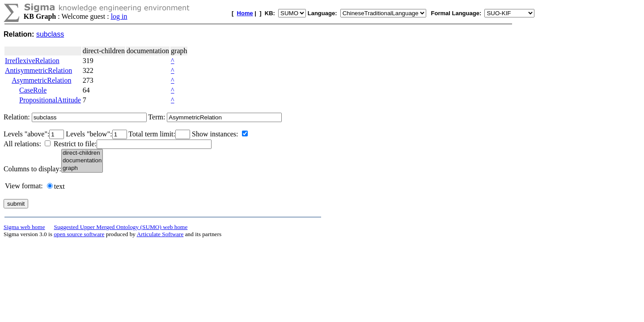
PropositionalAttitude (50, 100)
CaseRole (33, 90)
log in (119, 16)
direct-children (82, 153)
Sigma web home (24, 227)
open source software (79, 234)
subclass (50, 34)
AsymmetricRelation (41, 80)
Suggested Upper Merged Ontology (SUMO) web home (121, 227)
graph (82, 168)
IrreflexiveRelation (32, 61)
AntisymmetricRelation (38, 70)
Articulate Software (160, 234)
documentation (82, 161)
